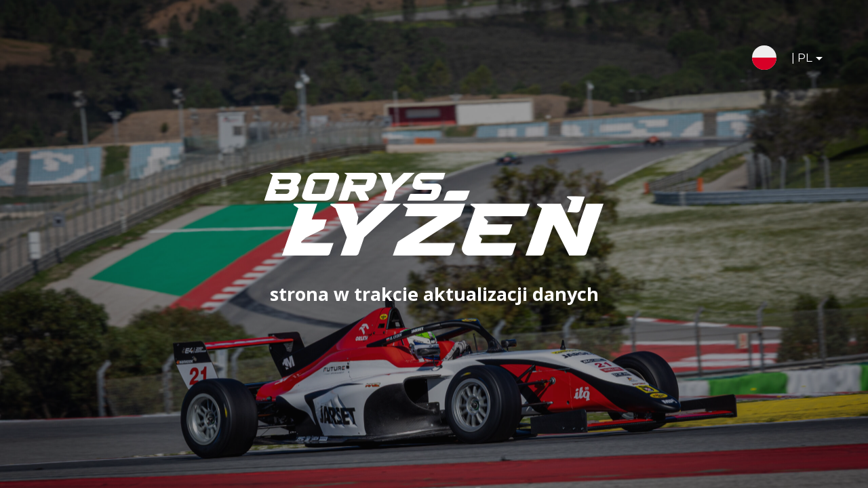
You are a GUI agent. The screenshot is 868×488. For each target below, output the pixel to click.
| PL (796, 60)
